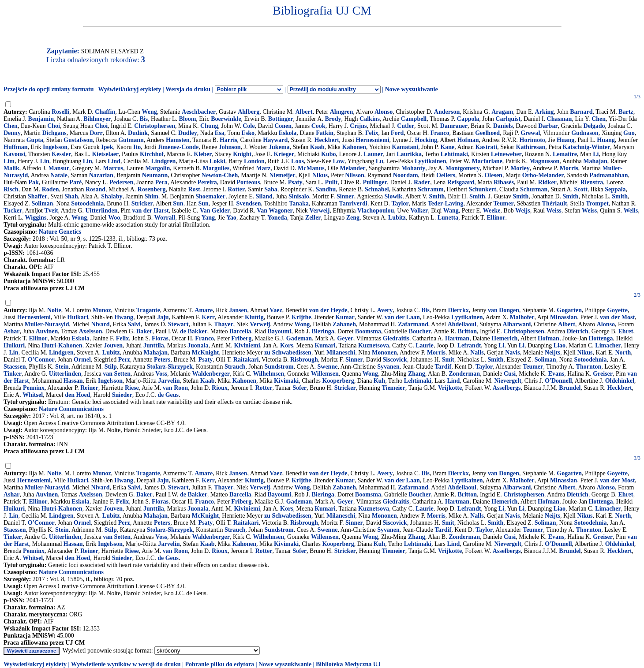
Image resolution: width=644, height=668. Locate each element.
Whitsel (33, 395)
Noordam (406, 175)
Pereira (207, 182)
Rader (422, 182)
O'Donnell (558, 381)
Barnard (581, 112)
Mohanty (413, 168)
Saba (271, 189)
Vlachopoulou (376, 211)
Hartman (457, 338)
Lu (380, 161)
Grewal (530, 133)
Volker (419, 211)
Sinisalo (299, 196)
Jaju (163, 317)
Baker (144, 331)
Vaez (276, 310)
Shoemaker (210, 196)
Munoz (102, 310)
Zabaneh (344, 324)
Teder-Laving (446, 203)
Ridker (547, 182)
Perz (124, 360)
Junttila (154, 345)
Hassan (73, 381)
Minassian (563, 317)
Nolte (54, 310)
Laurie (424, 345)
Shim (152, 196)
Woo (114, 218)
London (254, 161)
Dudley (188, 133)
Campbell (414, 119)
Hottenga (601, 338)
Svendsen (248, 203)
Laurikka (409, 154)
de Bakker (194, 331)
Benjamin (41, 119)
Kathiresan (531, 147)
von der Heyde (328, 310)
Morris (569, 168)
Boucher (420, 331)
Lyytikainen (431, 161)
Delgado (594, 126)
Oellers (446, 175)
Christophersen (155, 126)
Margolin (157, 168)
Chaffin (105, 112)
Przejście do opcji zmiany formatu (49, 89)
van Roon (175, 388)
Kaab (317, 147)
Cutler (406, 126)
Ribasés (504, 182)
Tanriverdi (353, 203)
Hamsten (178, 140)
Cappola (468, 119)
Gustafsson (78, 140)
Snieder (122, 395)
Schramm (431, 189)
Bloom (187, 119)
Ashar (12, 331)
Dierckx (459, 310)
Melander (352, 168)
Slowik (393, 196)
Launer (373, 154)
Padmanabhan (608, 175)
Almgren (342, 112)
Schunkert (483, 189)
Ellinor (496, 218)
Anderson (447, 112)
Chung (209, 126)
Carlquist (508, 119)
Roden (51, 189)
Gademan (299, 338)
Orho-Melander (543, 175)
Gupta (35, 140)
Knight (242, 154)
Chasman (560, 119)
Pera (161, 182)
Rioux (220, 388)
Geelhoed (487, 133)
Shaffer (37, 196)
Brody (333, 119)
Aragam (502, 112)
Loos (298, 161)
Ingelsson (55, 147)
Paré (75, 182)
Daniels (503, 126)
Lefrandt (469, 345)
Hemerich (504, 338)
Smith (437, 196)
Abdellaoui (462, 324)
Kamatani (405, 147)
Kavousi (14, 154)
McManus (311, 168)
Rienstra (592, 182)
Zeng (353, 218)
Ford (397, 133)
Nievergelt (507, 381)
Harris (228, 140)
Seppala (615, 189)
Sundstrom (279, 367)
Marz (263, 168)
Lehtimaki (454, 154)
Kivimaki (286, 381)
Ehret (626, 331)
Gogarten (569, 310)
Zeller (313, 218)
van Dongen (504, 310)
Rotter (236, 189)
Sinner (345, 196)
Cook (318, 126)
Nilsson (355, 175)
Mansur (59, 168)
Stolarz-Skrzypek (170, 367)
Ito (137, 147)
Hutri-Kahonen (62, 345)
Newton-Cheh (220, 175)
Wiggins (36, 218)
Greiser (603, 374)
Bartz (626, 112)
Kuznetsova (374, 345)
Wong (79, 218)
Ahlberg (249, 112)
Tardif (443, 367)
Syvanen (388, 367)
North (623, 353)
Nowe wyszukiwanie (411, 89)
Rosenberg (152, 189)
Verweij (319, 211)
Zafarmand (413, 324)
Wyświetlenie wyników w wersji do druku (126, 664)
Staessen (15, 367)
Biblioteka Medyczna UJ (348, 664)
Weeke (492, 211)
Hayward (275, 140)
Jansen (238, 310)
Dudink (138, 133)
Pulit (331, 182)
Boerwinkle (226, 119)
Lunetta (448, 218)
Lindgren (164, 161)
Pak (33, 182)
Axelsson (91, 331)
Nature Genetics (60, 232)
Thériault (555, 203)
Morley (520, 168)
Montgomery (463, 168)
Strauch (235, 367)
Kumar (345, 317)
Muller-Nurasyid (47, 324)
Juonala (198, 345)
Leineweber (506, 154)
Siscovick (395, 360)
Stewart (178, 324)
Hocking (426, 140)
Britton (467, 331)
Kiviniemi (247, 345)
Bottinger (281, 119)
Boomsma (368, 331)
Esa (220, 133)
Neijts (552, 353)
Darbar (548, 126)
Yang (208, 218)
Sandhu (326, 189)
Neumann (155, 175)
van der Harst (151, 211)
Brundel (570, 388)
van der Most (617, 317)
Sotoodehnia (87, 203)
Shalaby (112, 196)
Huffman (15, 147)
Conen (283, 126)
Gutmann (131, 140)
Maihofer (522, 317)
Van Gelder (215, 211)
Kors (287, 345)
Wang (451, 211)
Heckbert (327, 140)
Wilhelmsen (268, 374)
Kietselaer (105, 154)
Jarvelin (169, 381)
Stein (62, 367)
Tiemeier (393, 388)
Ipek (107, 147)
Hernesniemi (372, 140)
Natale (59, 175)
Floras (160, 338)
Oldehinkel (620, 381)
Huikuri (14, 345)
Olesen (493, 175)
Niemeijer (282, 175)
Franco (440, 133)
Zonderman (464, 374)
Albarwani (517, 324)
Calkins (370, 119)
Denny (12, 133)
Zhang (417, 374)
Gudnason (585, 133)
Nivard (101, 324)
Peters (162, 360)
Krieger (284, 154)
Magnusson (544, 161)
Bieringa (323, 331)
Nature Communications (71, 409)
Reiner (89, 388)
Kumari (325, 345)
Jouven (113, 345)
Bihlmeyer (97, 119)
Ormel (82, 360)
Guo (629, 133)
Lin (45, 161)
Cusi (510, 374)
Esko (248, 133)
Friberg (241, 338)
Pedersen (121, 182)
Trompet (597, 203)
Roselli (60, 112)
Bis (144, 119)
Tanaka (299, 203)
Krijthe (301, 317)
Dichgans (54, 133)
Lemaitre (565, 154)
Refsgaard (461, 182)
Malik (11, 168)
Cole (249, 126)
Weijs (522, 211)
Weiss (554, 211)
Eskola (288, 133)
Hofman (468, 140)
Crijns (358, 126)
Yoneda (277, 218)
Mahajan (595, 161)
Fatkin (325, 133)
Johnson (230, 147)
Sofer (300, 388)
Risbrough (304, 360)
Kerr (208, 317)
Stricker (142, 203)
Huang (565, 140)
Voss (161, 374)
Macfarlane (487, 161)
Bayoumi (279, 331)
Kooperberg (338, 381)
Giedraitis (396, 338)
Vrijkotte (450, 388)
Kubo (328, 154)
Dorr (96, 133)
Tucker (13, 211)
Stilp (111, 367)
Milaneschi (341, 353)
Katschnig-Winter (586, 147)
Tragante (148, 310)
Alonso (384, 112)
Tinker (13, 374)
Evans (556, 374)
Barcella (240, 331)
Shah (71, 196)
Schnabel (377, 189)
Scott (581, 189)
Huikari (77, 317)
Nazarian (101, 175)
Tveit (51, 211)
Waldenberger (211, 374)
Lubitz (397, 218)
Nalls (477, 353)
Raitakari (246, 360)
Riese (132, 388)
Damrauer (454, 126)
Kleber (203, 154)
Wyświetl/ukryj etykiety (129, 89)
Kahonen (354, 147)
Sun (178, 203)
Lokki (217, 161)
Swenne (327, 367)
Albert (304, 112)
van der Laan (402, 317)
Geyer (345, 338)
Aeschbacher (199, 112)
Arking (545, 112)
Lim (9, 161)
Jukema (279, 147)
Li (596, 154)
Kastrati (486, 147)
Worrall (165, 218)
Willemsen (325, 374)
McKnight (205, 353)
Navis (512, 353)
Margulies (216, 168)
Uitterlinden (101, 211)
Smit (448, 360)
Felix (372, 133)
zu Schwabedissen (288, 353)
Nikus (320, 175)
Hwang (124, 317)
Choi (54, 126)
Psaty (295, 182)
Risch (11, 189)
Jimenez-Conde (178, 147)
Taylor (400, 203)
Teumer (503, 203)
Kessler (61, 154)
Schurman (534, 189)
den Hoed (77, 395)
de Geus (168, 395)
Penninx (34, 388)
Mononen (384, 353)
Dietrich (578, 331)
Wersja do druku (188, 89)
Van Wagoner (275, 211)
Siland (264, 196)
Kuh (379, 381)
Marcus (113, 168)
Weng (149, 112)
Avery (385, 310)
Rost (194, 189)
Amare (204, 310)
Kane (447, 147)
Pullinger (375, 182)
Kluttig (254, 317)
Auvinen (47, 331)
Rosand (95, 189)
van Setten (117, 374)
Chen (599, 119)
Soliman (42, 203)
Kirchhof (152, 154)
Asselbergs (507, 388)
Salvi (134, 324)
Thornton (589, 367)
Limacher (608, 345)
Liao (560, 345)
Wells (631, 211)
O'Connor (41, 360)
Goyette (617, 310)
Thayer (224, 324)
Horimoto (532, 140)
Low (339, 161)
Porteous (249, 182)
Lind (114, 161)
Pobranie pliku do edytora (219, 664)
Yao (231, 218)
